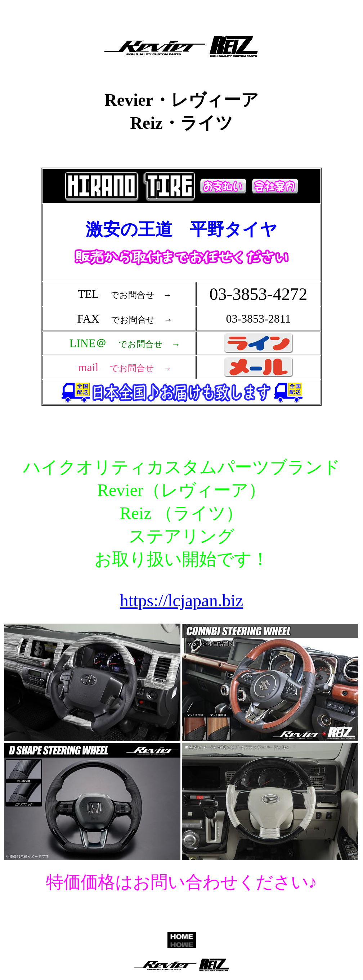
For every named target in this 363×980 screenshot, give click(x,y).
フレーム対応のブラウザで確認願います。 (183, 299)
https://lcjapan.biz (182, 600)
